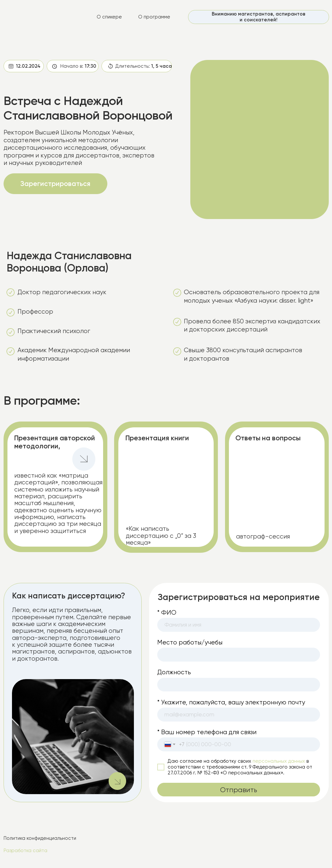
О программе (154, 17)
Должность (174, 672)
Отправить (239, 790)
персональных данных (279, 761)
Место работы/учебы (190, 642)
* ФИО (167, 613)
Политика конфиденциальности (40, 838)
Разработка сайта (25, 851)
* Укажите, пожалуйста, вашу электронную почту (231, 702)
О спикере (109, 17)
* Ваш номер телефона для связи (207, 732)
